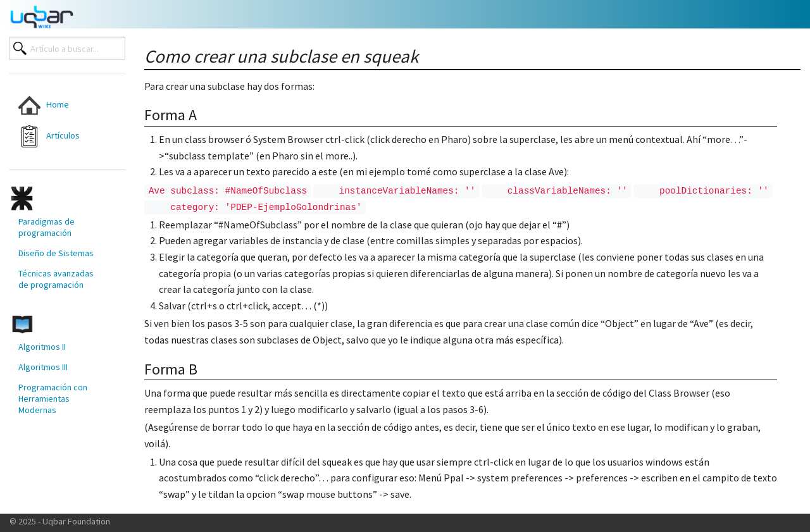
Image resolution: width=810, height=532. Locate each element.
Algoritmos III (43, 367)
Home (44, 105)
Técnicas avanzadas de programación (56, 279)
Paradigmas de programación (47, 227)
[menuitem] (58, 105)
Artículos (49, 136)
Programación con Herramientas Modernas (53, 399)
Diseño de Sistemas (56, 253)
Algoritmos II (42, 347)
